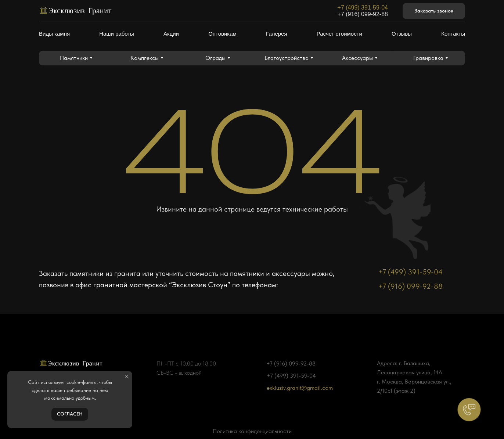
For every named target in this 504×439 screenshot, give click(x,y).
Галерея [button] (277, 34)
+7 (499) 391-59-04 (363, 8)
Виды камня (54, 34)
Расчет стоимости (339, 34)
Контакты (453, 34)
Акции (171, 34)
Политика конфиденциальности (252, 431)
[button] (434, 11)
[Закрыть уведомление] (127, 377)
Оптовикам (222, 34)
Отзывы (402, 34)
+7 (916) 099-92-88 (363, 14)
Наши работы (117, 34)
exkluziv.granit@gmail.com (300, 388)
